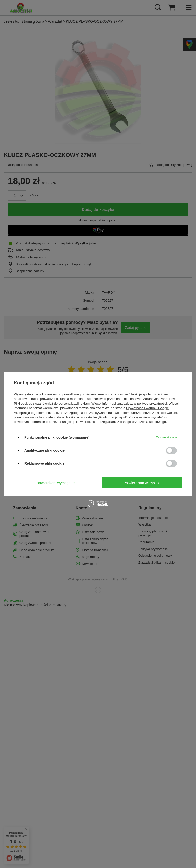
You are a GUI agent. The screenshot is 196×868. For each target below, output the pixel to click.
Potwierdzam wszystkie (142, 483)
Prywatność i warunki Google (148, 408)
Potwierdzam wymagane (55, 483)
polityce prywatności (152, 403)
